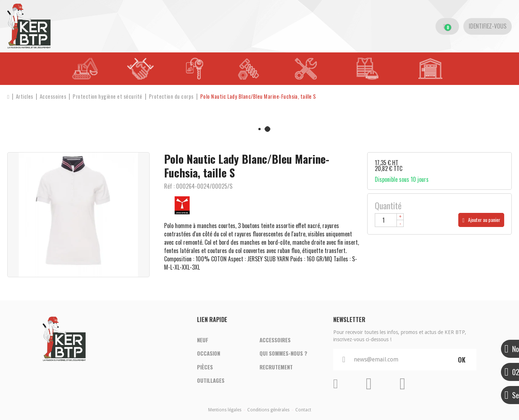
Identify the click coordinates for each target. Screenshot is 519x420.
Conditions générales (268, 410)
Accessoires (275, 340)
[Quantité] (389, 220)
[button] (262, 96)
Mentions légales (225, 410)
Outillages (211, 381)
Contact (303, 410)
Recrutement (276, 367)
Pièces (205, 367)
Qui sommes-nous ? (283, 353)
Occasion (209, 353)
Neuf (203, 340)
